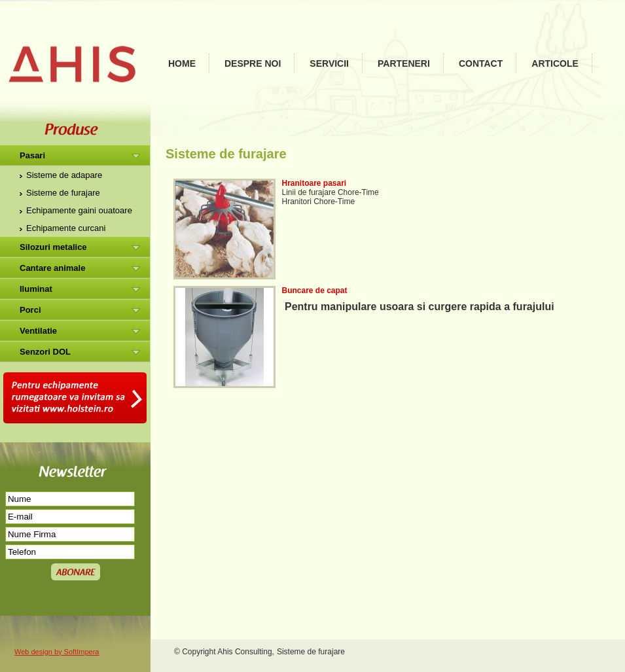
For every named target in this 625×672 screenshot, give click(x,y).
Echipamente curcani (66, 228)
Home (182, 63)
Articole (555, 63)
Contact (481, 63)
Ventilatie (38, 331)
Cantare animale (52, 268)
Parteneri (404, 63)
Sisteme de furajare (63, 193)
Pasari (32, 155)
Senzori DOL (45, 352)
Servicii (329, 63)
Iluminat (36, 289)
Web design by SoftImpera (57, 652)
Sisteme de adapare (64, 175)
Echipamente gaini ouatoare (79, 210)
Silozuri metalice (53, 247)
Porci (30, 310)
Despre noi (253, 63)
